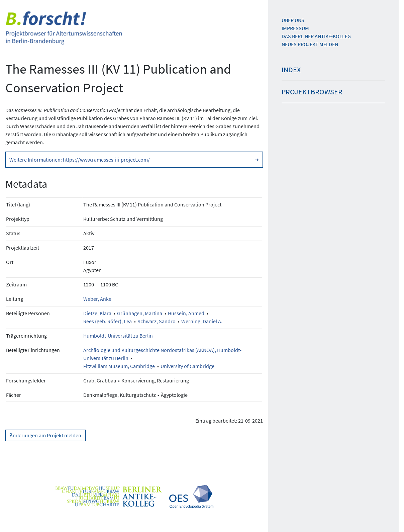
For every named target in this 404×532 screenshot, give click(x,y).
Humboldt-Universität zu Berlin (118, 336)
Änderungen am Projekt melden (45, 435)
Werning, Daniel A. (202, 321)
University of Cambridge (187, 366)
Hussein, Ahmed (186, 313)
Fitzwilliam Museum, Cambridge (119, 366)
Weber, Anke (97, 299)
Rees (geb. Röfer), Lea (108, 321)
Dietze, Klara (97, 313)
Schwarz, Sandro (157, 321)
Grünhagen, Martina (140, 313)
